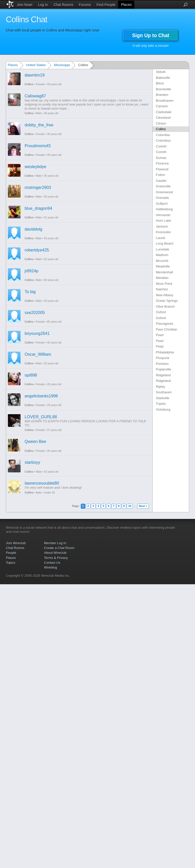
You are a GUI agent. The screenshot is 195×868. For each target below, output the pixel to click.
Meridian (162, 278)
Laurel (160, 238)
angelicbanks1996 (41, 396)
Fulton (160, 175)
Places (126, 5)
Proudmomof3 (38, 146)
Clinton (161, 123)
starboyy (32, 462)
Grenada (162, 198)
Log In (43, 5)
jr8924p (31, 271)
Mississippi (62, 65)
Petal (160, 346)
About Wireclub (55, 553)
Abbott (161, 72)
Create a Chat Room (59, 548)
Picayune (163, 358)
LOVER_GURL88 (41, 417)
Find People (106, 5)
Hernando (163, 215)
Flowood (162, 169)
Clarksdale (164, 112)
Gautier (161, 181)
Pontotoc (162, 364)
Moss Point (164, 284)
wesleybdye (35, 167)
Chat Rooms (63, 5)
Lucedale (163, 249)
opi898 (31, 375)
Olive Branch (165, 306)
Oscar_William (38, 354)
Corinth (161, 146)
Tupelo (161, 404)
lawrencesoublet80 (42, 483)
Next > (143, 506)
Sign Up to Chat (151, 35)
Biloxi (160, 83)
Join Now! (25, 5)
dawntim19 (35, 75)
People (11, 553)
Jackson (162, 226)
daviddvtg (34, 229)
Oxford (161, 312)
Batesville (163, 78)
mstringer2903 (38, 187)
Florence (162, 163)
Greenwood (164, 192)
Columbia (163, 135)
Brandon (162, 95)
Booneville (164, 89)
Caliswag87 (35, 96)
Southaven (164, 392)
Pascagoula (165, 324)
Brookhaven (165, 101)
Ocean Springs (167, 301)
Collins (29, 84)
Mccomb (162, 261)
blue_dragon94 (38, 208)
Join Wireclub (16, 543)
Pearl (160, 335)
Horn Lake (164, 221)
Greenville (163, 186)
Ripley (160, 387)
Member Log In (55, 543)
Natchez (162, 289)
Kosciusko (163, 232)
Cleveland (163, 118)
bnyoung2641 (37, 333)
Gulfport (162, 204)
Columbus (163, 140)
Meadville (163, 266)
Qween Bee (35, 441)
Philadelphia (165, 352)
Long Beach (165, 243)
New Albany (165, 295)
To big (30, 292)
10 (130, 506)
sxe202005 (35, 312)
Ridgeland (163, 375)
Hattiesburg (164, 209)
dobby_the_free (39, 125)
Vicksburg (163, 409)
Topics (11, 563)
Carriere (162, 106)
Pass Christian (167, 329)
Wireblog (50, 567)
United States (36, 65)
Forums (85, 5)
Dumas (161, 158)
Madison (162, 255)
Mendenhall (164, 272)
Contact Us (52, 563)
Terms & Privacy (56, 558)
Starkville (163, 398)
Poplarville (164, 369)
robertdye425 (37, 250)
